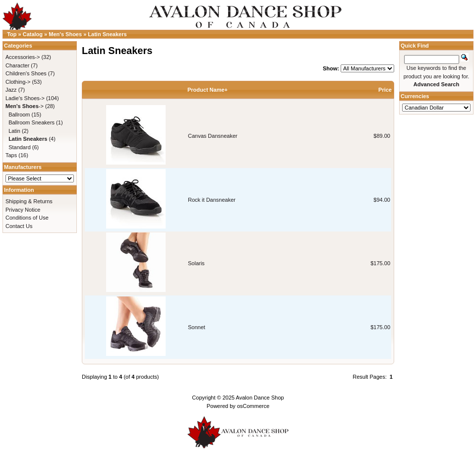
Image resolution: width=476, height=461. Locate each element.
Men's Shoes (65, 34)
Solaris (196, 263)
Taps (11, 155)
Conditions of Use (27, 218)
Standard (20, 147)
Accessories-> (23, 57)
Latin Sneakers (107, 34)
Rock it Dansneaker (212, 200)
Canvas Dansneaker (213, 136)
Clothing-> (18, 82)
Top (12, 34)
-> (25, 106)
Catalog (33, 34)
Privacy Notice (23, 210)
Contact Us (19, 226)
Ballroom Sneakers (31, 122)
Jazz (11, 90)
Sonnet (197, 327)
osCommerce (253, 406)
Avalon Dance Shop (260, 398)
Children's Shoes (26, 73)
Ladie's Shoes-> (25, 98)
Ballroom (19, 115)
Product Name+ (208, 90)
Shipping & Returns (29, 201)
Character (17, 65)
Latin (14, 131)
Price (385, 90)
